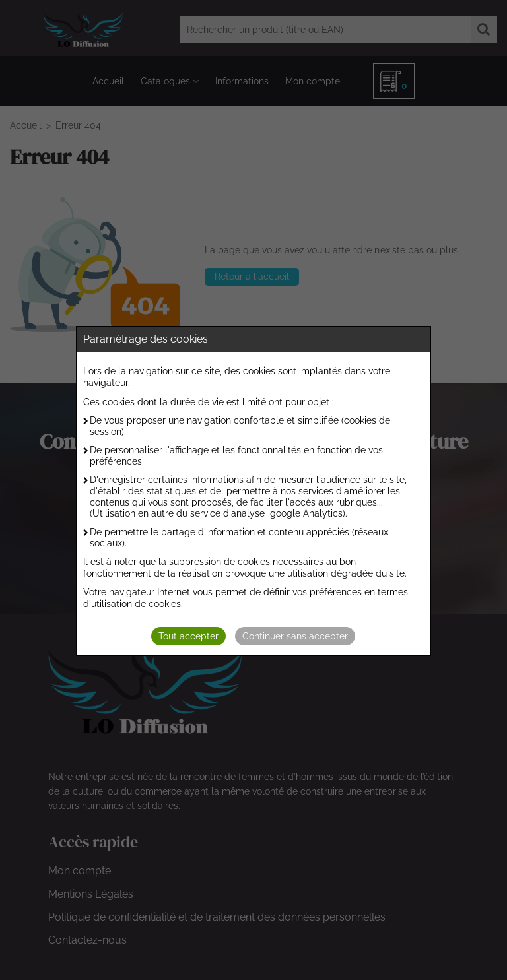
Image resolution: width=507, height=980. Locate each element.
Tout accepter (188, 636)
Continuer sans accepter (295, 636)
